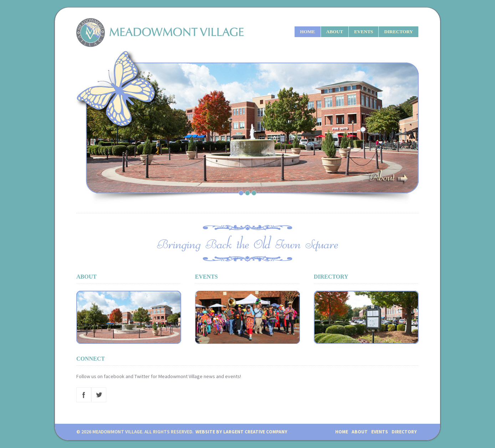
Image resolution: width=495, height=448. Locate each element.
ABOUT (335, 32)
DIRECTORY (399, 32)
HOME (307, 32)
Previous (94, 127)
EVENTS (364, 32)
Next (412, 127)
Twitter (99, 395)
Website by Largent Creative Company (241, 432)
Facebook (84, 395)
